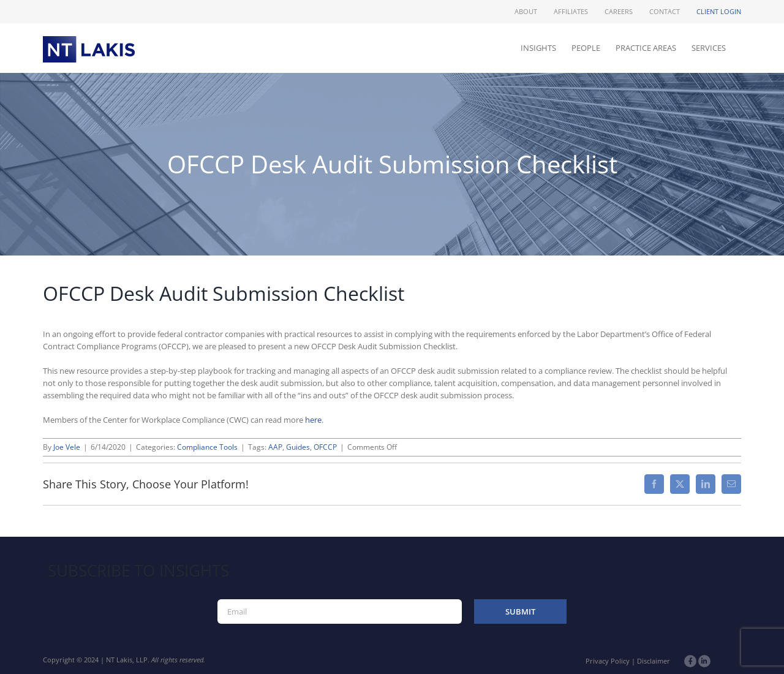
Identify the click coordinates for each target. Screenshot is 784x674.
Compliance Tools (207, 447)
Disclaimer (654, 661)
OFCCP (325, 447)
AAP (275, 447)
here (313, 420)
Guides (298, 447)
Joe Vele (67, 447)
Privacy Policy (608, 661)
